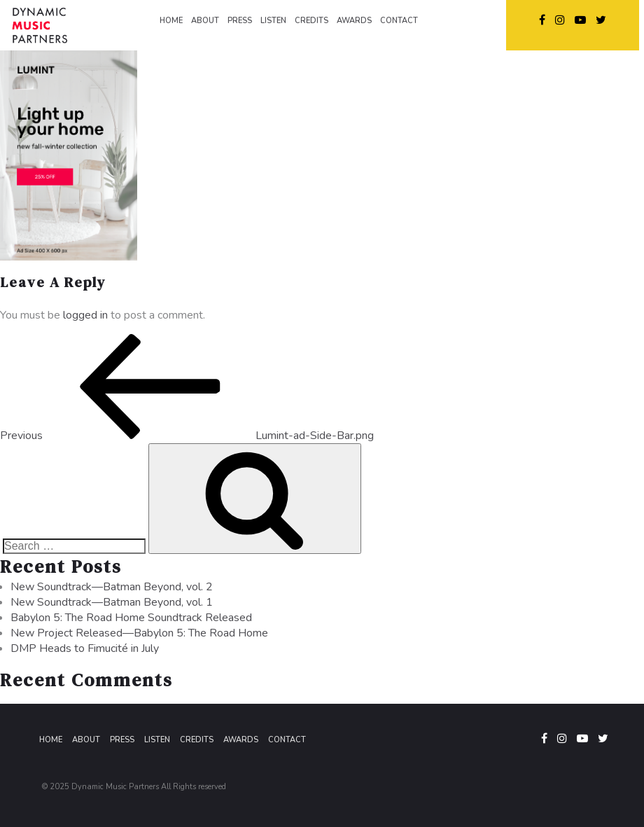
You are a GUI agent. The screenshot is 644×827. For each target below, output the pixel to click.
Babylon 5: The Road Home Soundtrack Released (131, 618)
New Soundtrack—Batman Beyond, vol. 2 (112, 587)
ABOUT (205, 21)
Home (51, 740)
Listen (157, 740)
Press (122, 740)
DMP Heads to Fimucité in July (85, 648)
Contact (287, 740)
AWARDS (354, 21)
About (86, 740)
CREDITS (311, 21)
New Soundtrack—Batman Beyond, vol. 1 (112, 602)
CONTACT (399, 21)
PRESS (240, 21)
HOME (171, 21)
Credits (197, 740)
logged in (85, 315)
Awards (241, 740)
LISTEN (273, 21)
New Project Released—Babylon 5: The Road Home (139, 633)
